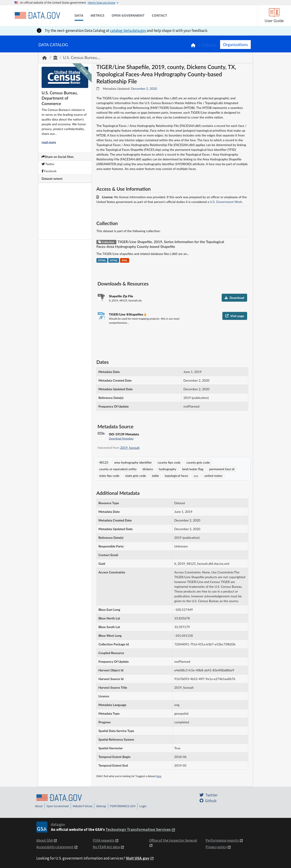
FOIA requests (104, 840)
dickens (148, 469)
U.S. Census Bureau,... (82, 58)
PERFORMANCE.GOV (123, 806)
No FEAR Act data (106, 847)
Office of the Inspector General (173, 840)
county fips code (169, 462)
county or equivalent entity (118, 469)
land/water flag (193, 469)
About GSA (45, 840)
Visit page (235, 316)
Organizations (235, 44)
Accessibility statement (55, 847)
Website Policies (83, 806)
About (39, 806)
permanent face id (222, 469)
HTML (102, 261)
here (159, 776)
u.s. (196, 476)
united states (213, 476)
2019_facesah (130, 448)
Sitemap (101, 806)
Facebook (49, 171)
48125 (104, 462)
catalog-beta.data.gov (128, 31)
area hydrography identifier (133, 462)
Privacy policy (216, 847)
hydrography (167, 469)
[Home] (37, 15)
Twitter (48, 164)
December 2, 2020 (144, 89)
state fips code (109, 476)
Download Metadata (121, 438)
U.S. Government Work (226, 202)
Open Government (58, 806)
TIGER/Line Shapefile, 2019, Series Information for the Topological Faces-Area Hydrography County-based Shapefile (160, 244)
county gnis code (198, 462)
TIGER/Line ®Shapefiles (126, 314)
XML (125, 261)
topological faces (176, 476)
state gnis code (136, 476)
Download (234, 298)
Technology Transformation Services (138, 829)
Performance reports (222, 840)
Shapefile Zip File (121, 296)
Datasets (209, 45)
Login (143, 806)
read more (49, 142)
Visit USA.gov (138, 858)
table (155, 476)
